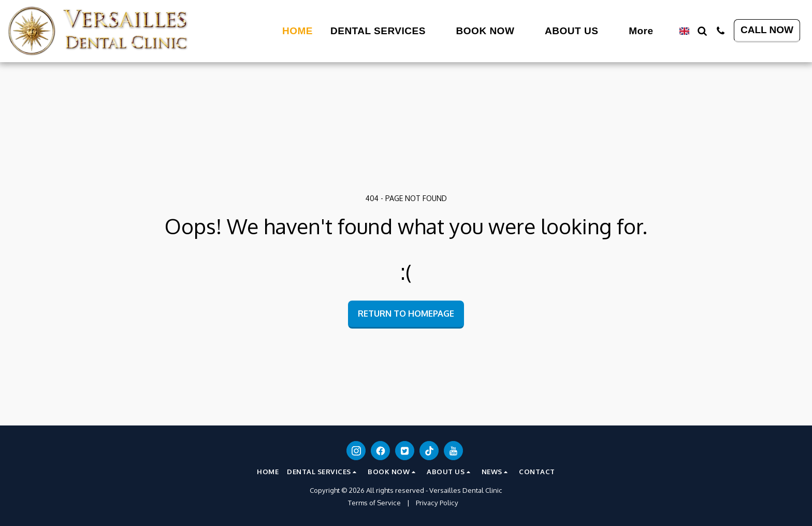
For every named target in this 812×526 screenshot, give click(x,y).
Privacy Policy (437, 502)
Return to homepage (406, 313)
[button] (323, 31)
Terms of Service (374, 502)
